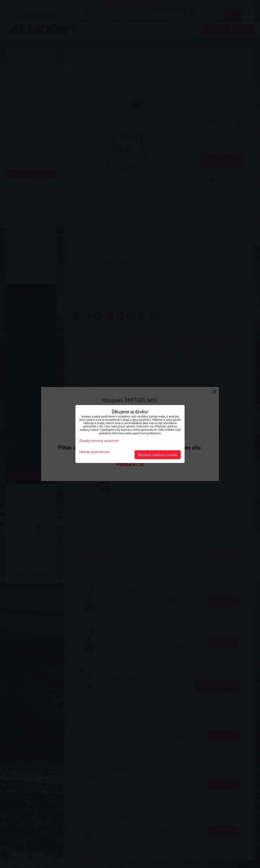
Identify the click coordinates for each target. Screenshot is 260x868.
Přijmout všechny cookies (158, 455)
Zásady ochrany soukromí (99, 440)
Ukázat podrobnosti (95, 452)
